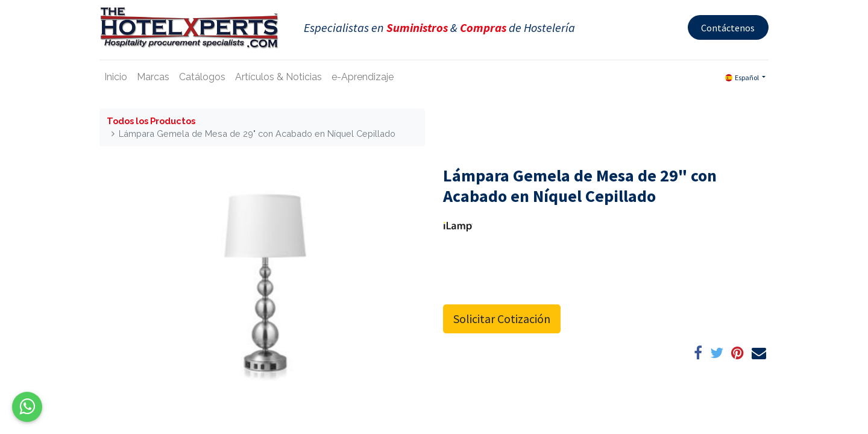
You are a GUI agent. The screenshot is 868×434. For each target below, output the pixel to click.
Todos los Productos (151, 121)
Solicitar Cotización (502, 319)
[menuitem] (116, 77)
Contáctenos (728, 28)
